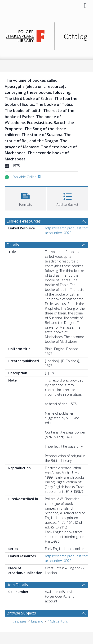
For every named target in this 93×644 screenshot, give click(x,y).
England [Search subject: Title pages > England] (37, 621)
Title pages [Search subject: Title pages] (18, 621)
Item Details (17, 585)
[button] (26, 198)
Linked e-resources (24, 221)
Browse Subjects (21, 613)
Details (13, 245)
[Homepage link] (46, 35)
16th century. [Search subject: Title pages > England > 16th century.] (58, 621)
